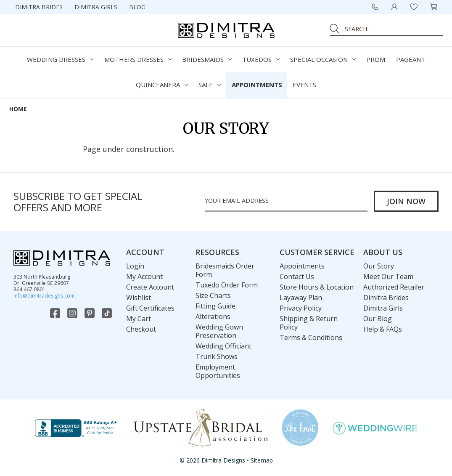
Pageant (411, 59)
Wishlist (139, 298)
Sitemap (262, 460)
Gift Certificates (150, 308)
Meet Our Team (388, 277)
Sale (210, 85)
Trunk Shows (217, 356)
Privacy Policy (301, 308)
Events (304, 85)
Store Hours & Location (317, 287)
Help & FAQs (383, 329)
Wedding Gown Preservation (219, 331)
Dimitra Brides (39, 7)
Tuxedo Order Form (227, 285)
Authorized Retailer (394, 287)
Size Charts (213, 295)
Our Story (379, 266)
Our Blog (378, 319)
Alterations (213, 316)
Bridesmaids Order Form (225, 270)
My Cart (139, 319)
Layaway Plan (301, 298)
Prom (376, 59)
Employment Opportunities (218, 371)
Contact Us (297, 277)
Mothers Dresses (138, 59)
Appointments (257, 85)
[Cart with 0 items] (433, 7)
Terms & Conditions (311, 338)
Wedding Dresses (60, 59)
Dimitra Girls (96, 7)
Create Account (150, 287)
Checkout (141, 329)
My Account (144, 277)
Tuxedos (261, 59)
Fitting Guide (215, 306)
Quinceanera (162, 85)
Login (135, 266)
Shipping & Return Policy (309, 323)
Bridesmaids (207, 59)
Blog (137, 7)
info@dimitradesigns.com (44, 296)
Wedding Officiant (223, 346)
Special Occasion (323, 59)
